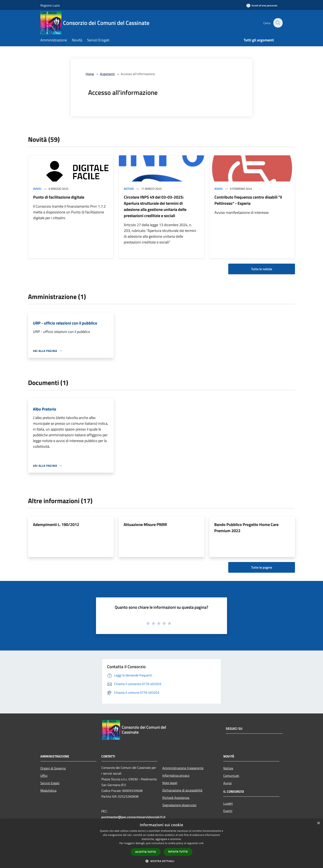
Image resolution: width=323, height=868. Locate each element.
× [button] (318, 823)
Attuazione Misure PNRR (145, 524)
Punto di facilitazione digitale (59, 197)
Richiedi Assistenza (176, 798)
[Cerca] (278, 23)
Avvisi (37, 189)
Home (90, 74)
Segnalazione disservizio (179, 805)
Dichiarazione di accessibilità (182, 790)
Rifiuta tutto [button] (178, 852)
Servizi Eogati (50, 783)
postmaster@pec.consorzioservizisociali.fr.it (133, 817)
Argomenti (107, 74)
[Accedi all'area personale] (262, 5)
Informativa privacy (176, 775)
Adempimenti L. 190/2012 (56, 524)
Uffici (44, 776)
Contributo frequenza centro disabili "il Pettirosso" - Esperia (248, 200)
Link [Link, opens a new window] (201, 843)
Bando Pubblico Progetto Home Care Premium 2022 (246, 528)
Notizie (129, 189)
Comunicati (231, 776)
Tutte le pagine (262, 567)
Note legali (170, 783)
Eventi (228, 811)
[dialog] (161, 843)
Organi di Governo (53, 768)
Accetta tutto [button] (146, 852)
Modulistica (48, 790)
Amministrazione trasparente (183, 768)
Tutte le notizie (262, 269)
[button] (161, 861)
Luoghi (228, 803)
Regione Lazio (50, 5)
